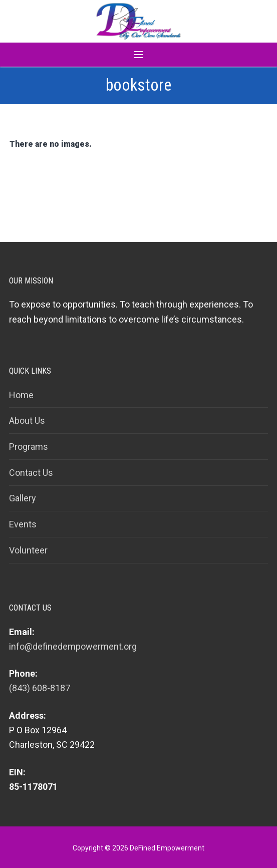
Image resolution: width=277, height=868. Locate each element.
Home (21, 395)
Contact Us (31, 473)
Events (23, 524)
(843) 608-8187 (40, 688)
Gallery (23, 498)
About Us (27, 420)
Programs (29, 447)
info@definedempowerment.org (73, 646)
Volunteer (28, 550)
